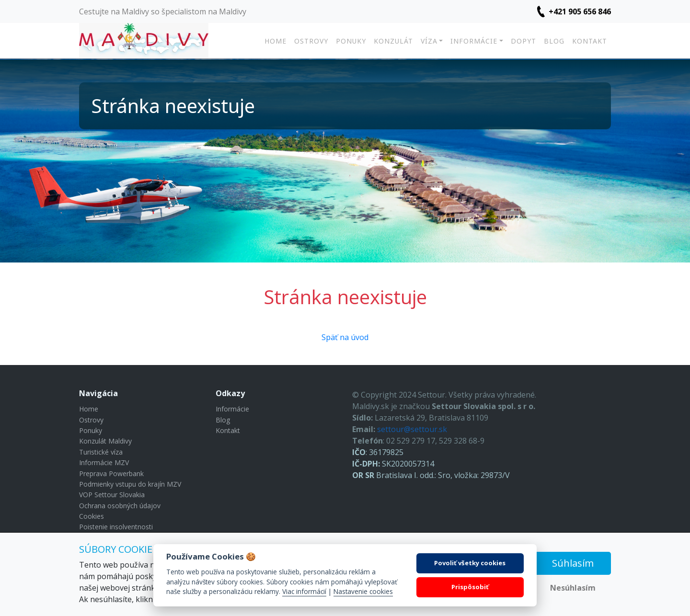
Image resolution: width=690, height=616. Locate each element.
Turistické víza (101, 452)
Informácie (232, 409)
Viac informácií (304, 591)
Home (276, 41)
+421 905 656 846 (580, 11)
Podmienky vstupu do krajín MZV (130, 484)
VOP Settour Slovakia (112, 495)
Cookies (92, 516)
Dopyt (523, 41)
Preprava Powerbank (111, 473)
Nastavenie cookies (363, 591)
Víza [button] (429, 41)
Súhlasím (573, 563)
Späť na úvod (345, 337)
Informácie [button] (474, 41)
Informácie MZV (104, 462)
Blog (554, 41)
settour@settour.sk (412, 429)
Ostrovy (311, 41)
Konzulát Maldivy (105, 441)
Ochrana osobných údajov (120, 506)
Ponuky (351, 41)
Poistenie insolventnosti (116, 527)
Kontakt (590, 41)
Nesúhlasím (573, 588)
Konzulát (393, 41)
